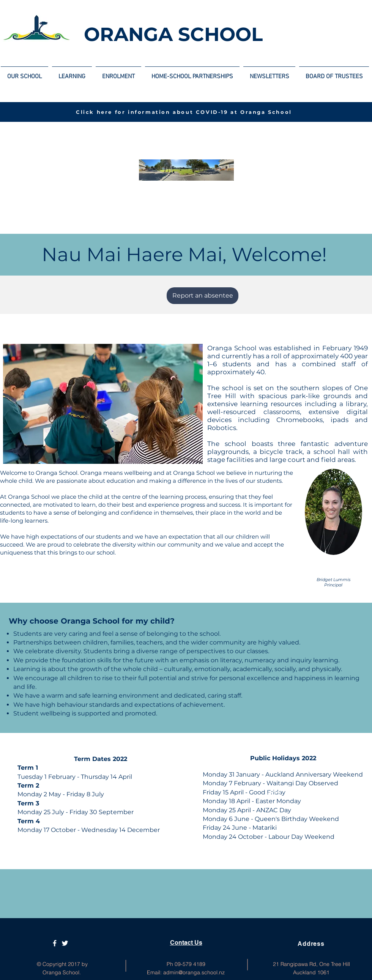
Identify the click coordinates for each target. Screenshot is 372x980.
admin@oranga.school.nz (194, 972)
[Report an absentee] (203, 296)
